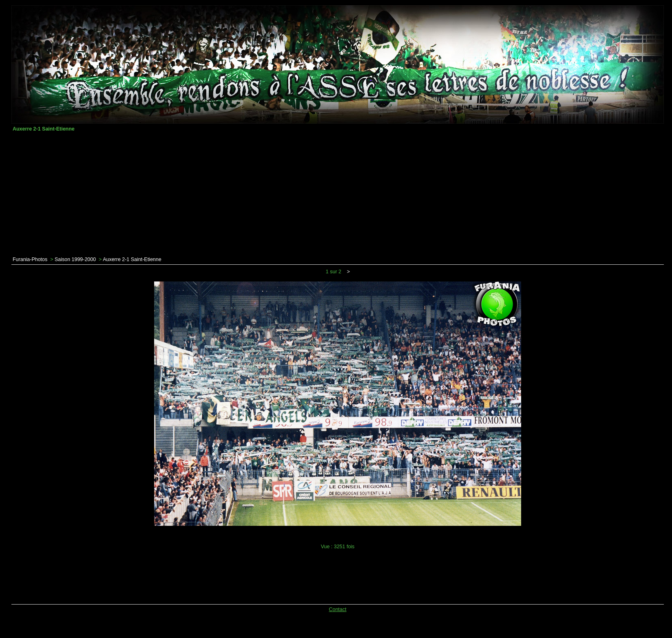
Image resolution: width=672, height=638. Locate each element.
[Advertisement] (338, 194)
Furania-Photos (30, 259)
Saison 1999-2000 (75, 259)
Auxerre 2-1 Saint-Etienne (132, 259)
